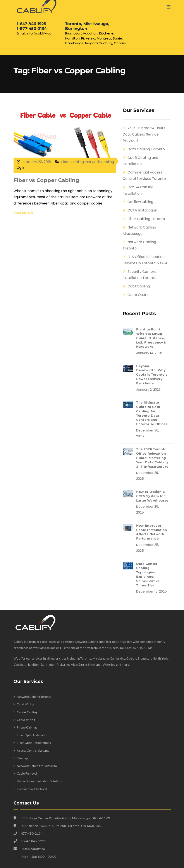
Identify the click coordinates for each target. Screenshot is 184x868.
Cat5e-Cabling (140, 202)
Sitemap (22, 758)
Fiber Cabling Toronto (146, 219)
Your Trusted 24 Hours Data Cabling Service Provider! (144, 134)
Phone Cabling (27, 727)
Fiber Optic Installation (33, 735)
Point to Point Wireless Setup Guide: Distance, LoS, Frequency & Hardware (151, 338)
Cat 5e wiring (26, 720)
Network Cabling (100, 162)
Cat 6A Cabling (27, 712)
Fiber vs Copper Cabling (46, 180)
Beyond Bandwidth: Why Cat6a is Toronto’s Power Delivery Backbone (152, 375)
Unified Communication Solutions (40, 781)
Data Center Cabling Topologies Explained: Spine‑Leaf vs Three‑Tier (148, 575)
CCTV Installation (142, 210)
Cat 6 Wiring (25, 704)
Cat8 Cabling (139, 286)
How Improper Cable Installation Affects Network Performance (152, 532)
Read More (23, 213)
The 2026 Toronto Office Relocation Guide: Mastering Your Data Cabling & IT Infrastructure (152, 458)
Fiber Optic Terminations (34, 743)
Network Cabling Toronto (34, 697)
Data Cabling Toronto (146, 149)
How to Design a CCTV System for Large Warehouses (152, 496)
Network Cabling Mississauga (37, 766)
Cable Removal (27, 773)
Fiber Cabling (72, 162)
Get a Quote (138, 295)
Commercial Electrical (32, 789)
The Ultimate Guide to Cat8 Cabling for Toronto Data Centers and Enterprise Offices (152, 413)
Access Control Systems (33, 750)
